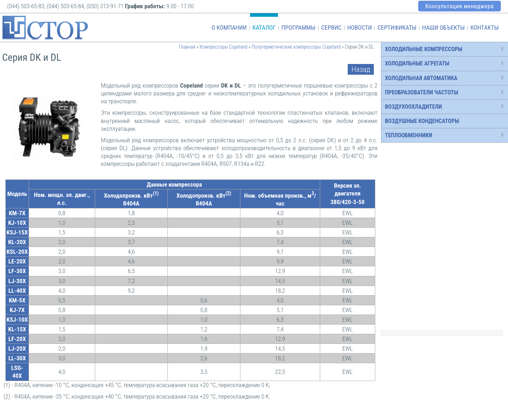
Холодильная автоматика (421, 78)
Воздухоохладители (413, 107)
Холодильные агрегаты (417, 63)
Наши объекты (443, 28)
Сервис (331, 28)
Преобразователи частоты (422, 92)
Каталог (264, 28)
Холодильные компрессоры (424, 49)
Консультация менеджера (460, 6)
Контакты (485, 28)
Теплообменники (409, 135)
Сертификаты (397, 28)
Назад (361, 69)
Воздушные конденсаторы (422, 121)
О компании (229, 28)
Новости (359, 28)
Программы (299, 28)
